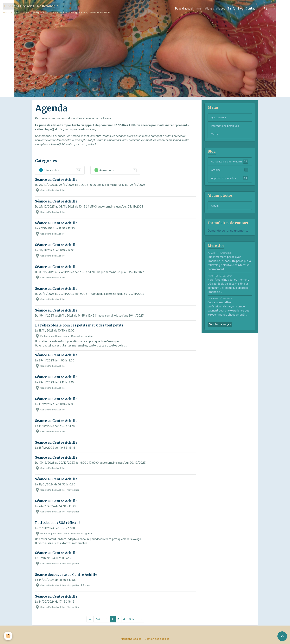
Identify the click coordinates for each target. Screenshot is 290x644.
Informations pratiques (210, 9)
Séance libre (49, 170)
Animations (104, 170)
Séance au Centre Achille (56, 180)
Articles (230, 174)
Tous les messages (220, 329)
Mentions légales (131, 639)
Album (215, 210)
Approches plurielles (230, 182)
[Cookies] (8, 636)
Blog (241, 9)
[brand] (56, 9)
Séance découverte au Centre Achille (66, 575)
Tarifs (231, 9)
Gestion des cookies (157, 639)
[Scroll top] (282, 636)
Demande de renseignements (228, 235)
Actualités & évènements (230, 164)
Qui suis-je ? (219, 117)
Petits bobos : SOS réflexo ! (58, 523)
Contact (251, 9)
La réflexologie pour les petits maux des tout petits (79, 325)
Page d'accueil (184, 9)
